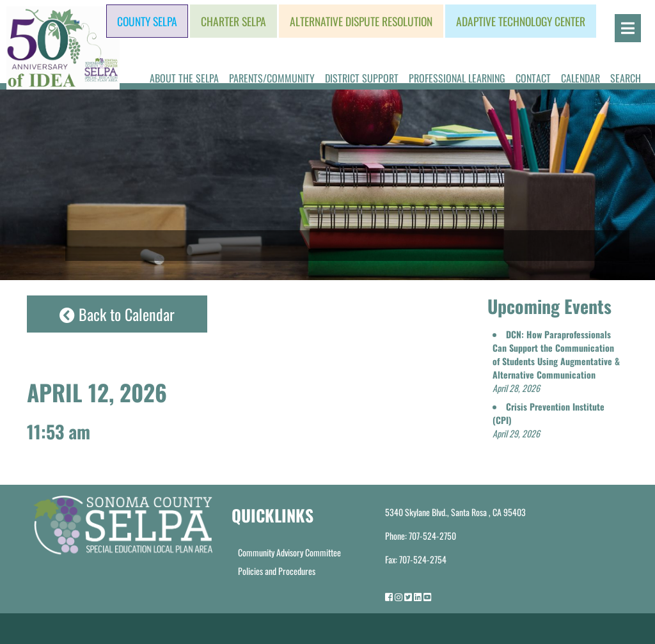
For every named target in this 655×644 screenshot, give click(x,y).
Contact (533, 78)
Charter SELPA (233, 21)
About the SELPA (184, 78)
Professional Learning (457, 78)
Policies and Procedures (277, 571)
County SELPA (147, 21)
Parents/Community (272, 78)
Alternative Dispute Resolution (361, 21)
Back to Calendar (117, 314)
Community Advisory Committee (289, 552)
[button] (556, 361)
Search (626, 78)
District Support (362, 78)
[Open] (628, 28)
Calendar (580, 78)
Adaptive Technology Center (521, 21)
